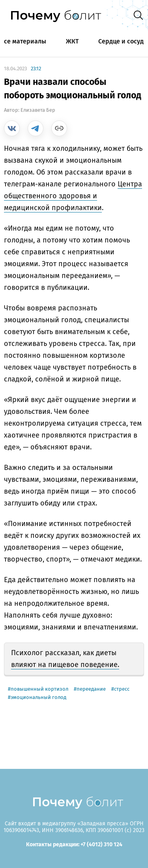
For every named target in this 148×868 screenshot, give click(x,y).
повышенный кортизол (39, 689)
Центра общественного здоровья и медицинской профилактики (73, 196)
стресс (122, 689)
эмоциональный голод (38, 697)
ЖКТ (72, 41)
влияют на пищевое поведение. (65, 665)
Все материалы (23, 41)
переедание (91, 689)
